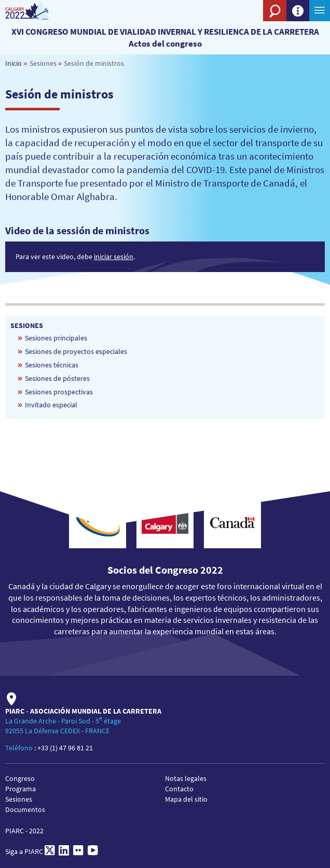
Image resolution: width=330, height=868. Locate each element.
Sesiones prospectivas (59, 392)
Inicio (13, 63)
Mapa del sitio (186, 799)
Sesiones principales (56, 338)
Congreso (20, 778)
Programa (20, 789)
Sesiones (19, 799)
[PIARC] (38, 11)
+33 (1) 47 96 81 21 (65, 748)
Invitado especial (51, 405)
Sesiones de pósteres (57, 378)
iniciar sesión (114, 257)
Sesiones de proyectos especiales (76, 351)
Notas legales (186, 778)
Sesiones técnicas (52, 365)
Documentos (25, 809)
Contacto (179, 789)
